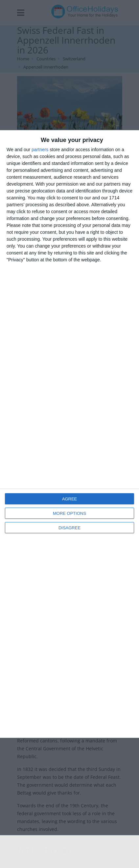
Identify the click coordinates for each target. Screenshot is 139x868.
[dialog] (69, 434)
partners (40, 150)
